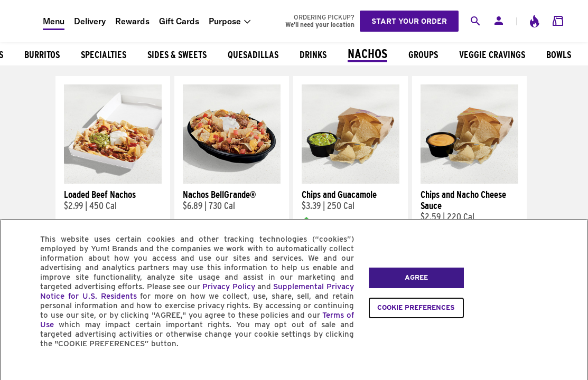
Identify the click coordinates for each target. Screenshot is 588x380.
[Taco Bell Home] (22, 21)
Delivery (90, 21)
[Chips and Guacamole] (351, 181)
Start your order (409, 21)
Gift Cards (179, 21)
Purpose (225, 21)
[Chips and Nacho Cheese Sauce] (469, 181)
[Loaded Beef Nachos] (113, 181)
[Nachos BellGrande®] (232, 181)
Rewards (132, 21)
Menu (54, 21)
